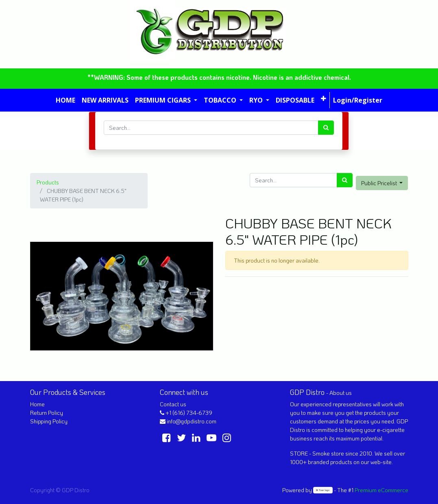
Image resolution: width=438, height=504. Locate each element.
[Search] (326, 128)
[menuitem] (65, 100)
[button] (324, 99)
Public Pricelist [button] (380, 183)
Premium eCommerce (381, 490)
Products (48, 182)
